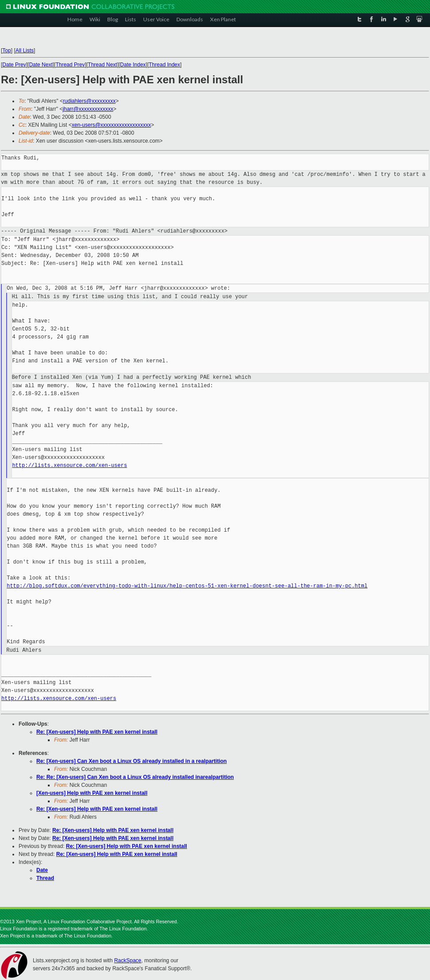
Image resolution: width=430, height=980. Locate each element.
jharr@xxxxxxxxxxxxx (88, 109)
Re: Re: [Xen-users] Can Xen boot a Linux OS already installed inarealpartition (135, 777)
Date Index (133, 65)
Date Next (41, 65)
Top (6, 51)
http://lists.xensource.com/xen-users (69, 465)
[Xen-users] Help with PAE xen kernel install (92, 793)
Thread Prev (70, 65)
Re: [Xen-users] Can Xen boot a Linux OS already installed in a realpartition (131, 761)
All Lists (25, 51)
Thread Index (165, 65)
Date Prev (14, 65)
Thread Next (102, 65)
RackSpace (127, 961)
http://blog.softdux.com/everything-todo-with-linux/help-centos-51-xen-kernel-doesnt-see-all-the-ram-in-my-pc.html (187, 586)
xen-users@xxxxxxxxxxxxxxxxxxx (111, 125)
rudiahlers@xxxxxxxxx (89, 101)
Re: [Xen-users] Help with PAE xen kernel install (97, 732)
